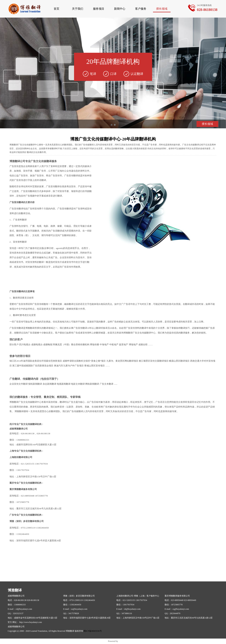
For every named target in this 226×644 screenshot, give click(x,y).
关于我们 (78, 9)
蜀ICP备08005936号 (93, 631)
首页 (56, 9)
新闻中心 (120, 9)
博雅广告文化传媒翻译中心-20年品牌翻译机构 (113, 139)
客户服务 (141, 9)
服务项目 (99, 9)
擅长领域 (162, 9)
